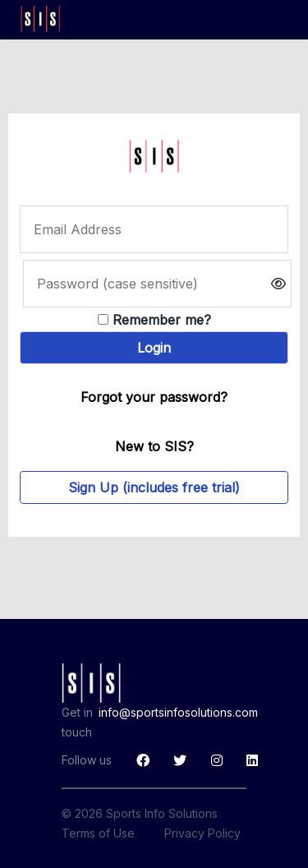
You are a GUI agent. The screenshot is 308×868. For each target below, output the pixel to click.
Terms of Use (98, 833)
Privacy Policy (202, 833)
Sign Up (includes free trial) (154, 487)
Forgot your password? (154, 397)
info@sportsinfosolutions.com (178, 712)
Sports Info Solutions (162, 813)
